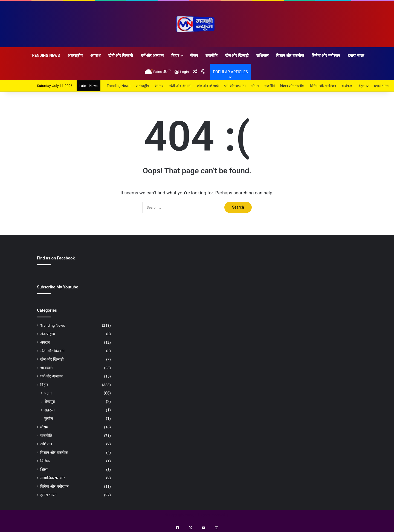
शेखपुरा (50, 402)
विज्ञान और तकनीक (290, 55)
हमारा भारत (356, 55)
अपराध (95, 55)
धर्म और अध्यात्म (152, 55)
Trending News (45, 55)
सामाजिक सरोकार (53, 478)
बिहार (175, 55)
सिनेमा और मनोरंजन (326, 55)
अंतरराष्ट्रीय (75, 55)
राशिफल (262, 55)
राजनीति (212, 55)
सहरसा (50, 410)
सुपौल (49, 419)
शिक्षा (44, 469)
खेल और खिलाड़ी (237, 55)
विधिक (45, 461)
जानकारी (47, 368)
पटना (48, 393)
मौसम (194, 55)
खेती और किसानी (121, 55)
